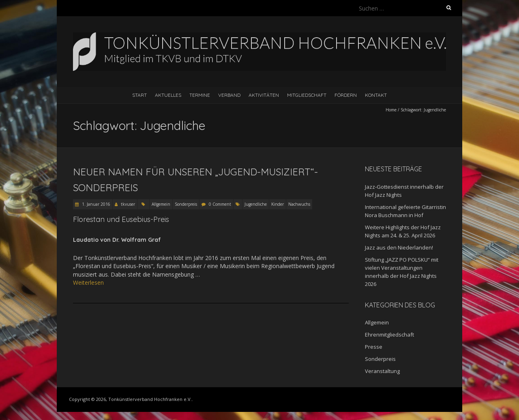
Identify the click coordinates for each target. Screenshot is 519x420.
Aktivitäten (264, 95)
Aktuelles (168, 95)
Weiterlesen (88, 282)
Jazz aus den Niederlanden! (399, 247)
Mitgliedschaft (307, 95)
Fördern (346, 95)
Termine (200, 95)
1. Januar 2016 (95, 204)
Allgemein (161, 204)
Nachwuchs (299, 204)
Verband (229, 95)
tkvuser (128, 204)
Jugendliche (256, 204)
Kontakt (376, 95)
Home (391, 110)
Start (139, 95)
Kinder (278, 204)
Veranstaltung (382, 371)
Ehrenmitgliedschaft (389, 335)
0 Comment (220, 204)
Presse (374, 347)
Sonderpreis (186, 204)
